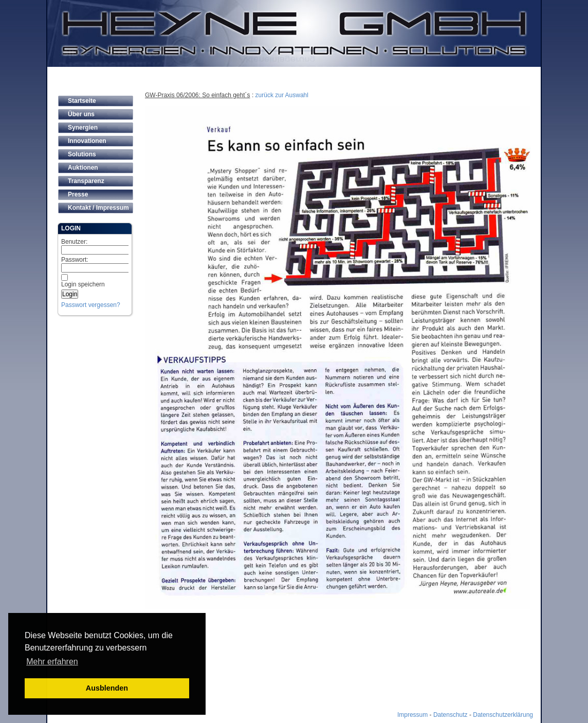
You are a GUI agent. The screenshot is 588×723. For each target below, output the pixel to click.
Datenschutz (451, 715)
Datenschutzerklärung (503, 715)
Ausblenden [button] (107, 688)
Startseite (82, 101)
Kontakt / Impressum (98, 208)
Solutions (82, 154)
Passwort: (101, 264)
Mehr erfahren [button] (52, 662)
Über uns (81, 114)
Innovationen (87, 141)
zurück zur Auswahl (282, 95)
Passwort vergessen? (91, 305)
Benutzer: (101, 246)
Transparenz (86, 181)
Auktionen (83, 168)
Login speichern (83, 284)
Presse (78, 194)
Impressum (412, 715)
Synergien (83, 128)
